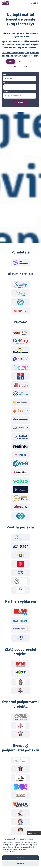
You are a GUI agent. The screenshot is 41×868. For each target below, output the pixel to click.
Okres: (6, 83)
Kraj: (5, 74)
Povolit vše (20, 858)
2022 (16, 67)
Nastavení (20, 863)
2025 (11, 62)
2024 (21, 62)
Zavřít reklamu (34, 833)
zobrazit (20, 102)
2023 (30, 62)
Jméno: (6, 92)
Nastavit (13, 852)
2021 (25, 67)
